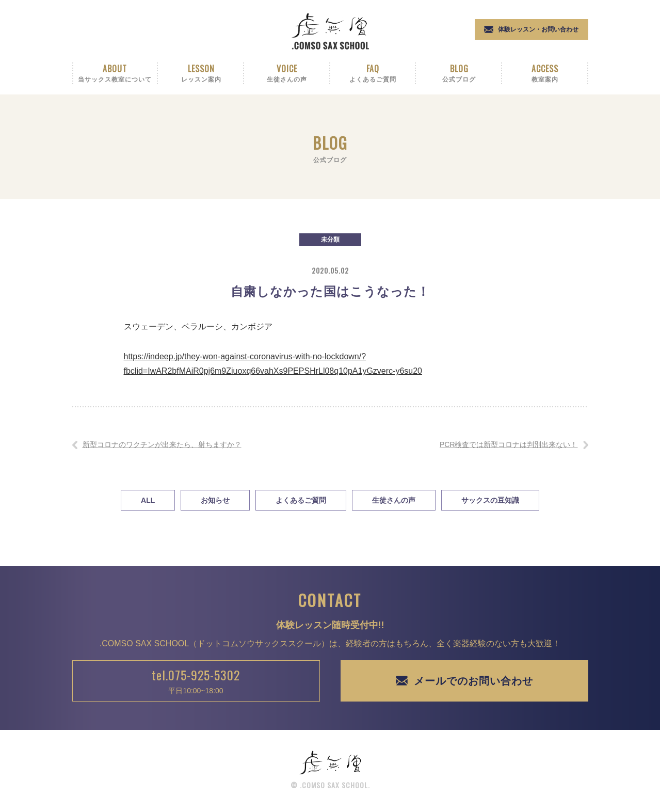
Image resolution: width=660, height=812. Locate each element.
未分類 (330, 240)
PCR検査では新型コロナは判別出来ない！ (509, 444)
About (115, 73)
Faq (373, 73)
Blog (459, 73)
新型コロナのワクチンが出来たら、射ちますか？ (162, 444)
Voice (287, 73)
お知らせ (215, 500)
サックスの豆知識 (490, 500)
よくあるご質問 (301, 500)
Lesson (201, 73)
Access (545, 73)
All (148, 500)
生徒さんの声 (394, 500)
